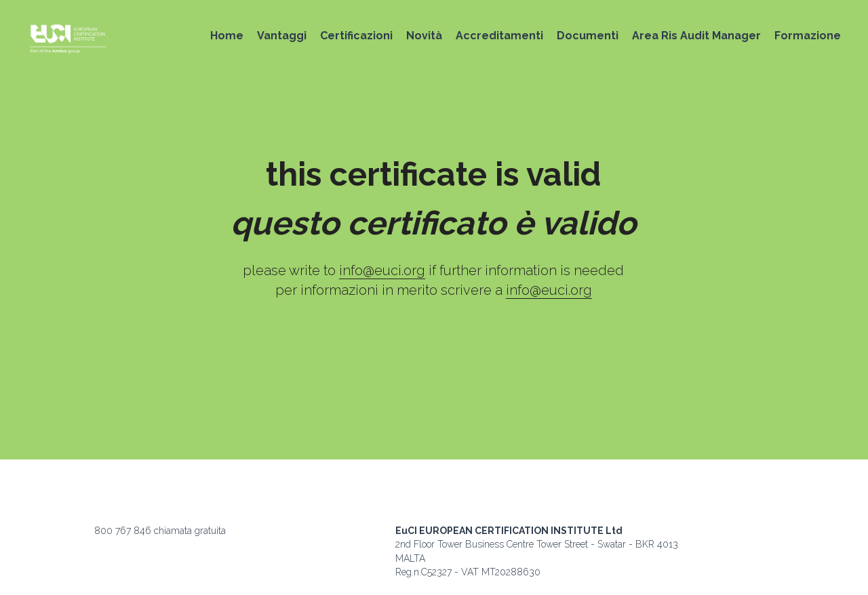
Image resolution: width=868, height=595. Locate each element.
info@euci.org (382, 270)
